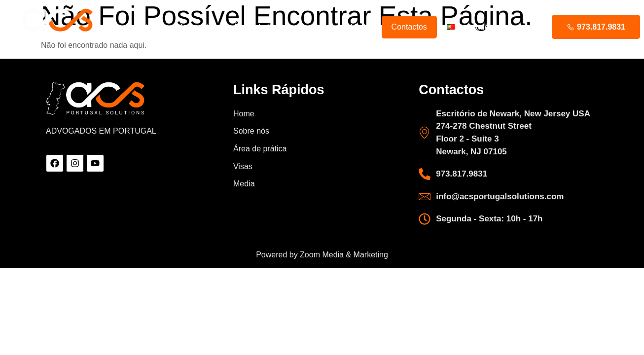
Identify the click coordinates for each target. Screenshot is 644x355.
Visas (321, 27)
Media (361, 27)
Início (148, 27)
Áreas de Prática (262, 27)
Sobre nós (196, 27)
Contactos (409, 27)
